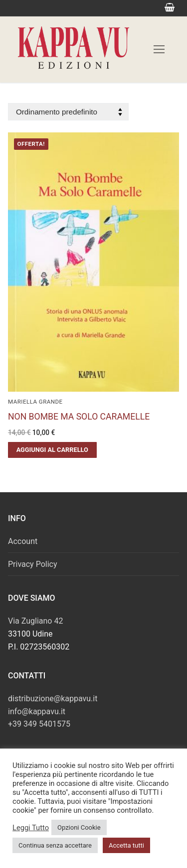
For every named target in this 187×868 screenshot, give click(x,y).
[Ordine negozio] (68, 112)
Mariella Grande (35, 402)
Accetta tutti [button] (126, 845)
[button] (52, 450)
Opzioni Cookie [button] (79, 827)
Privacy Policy (33, 564)
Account (23, 541)
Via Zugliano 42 (35, 621)
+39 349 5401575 (39, 724)
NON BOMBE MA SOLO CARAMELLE (79, 417)
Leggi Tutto (31, 828)
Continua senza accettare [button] (55, 845)
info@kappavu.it (37, 711)
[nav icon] (159, 49)
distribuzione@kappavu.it (53, 699)
